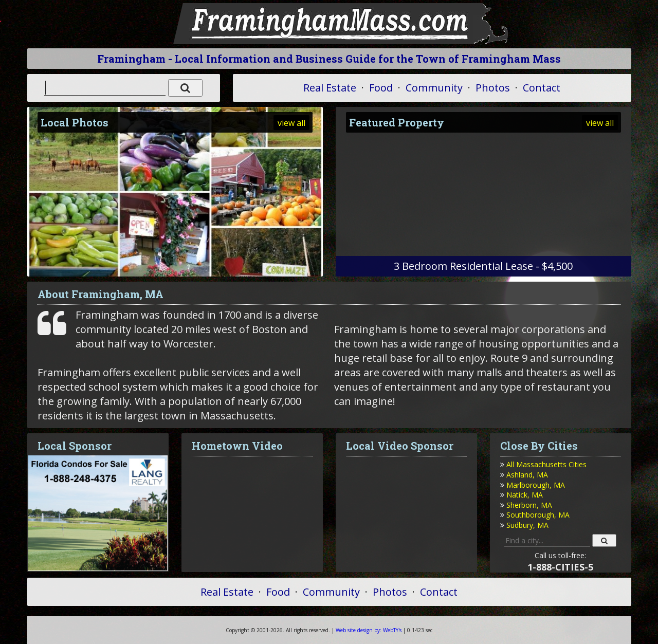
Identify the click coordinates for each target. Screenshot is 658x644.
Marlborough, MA (536, 485)
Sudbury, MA (527, 525)
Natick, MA (525, 495)
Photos (493, 88)
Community (434, 88)
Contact (542, 88)
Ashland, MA (527, 475)
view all (291, 123)
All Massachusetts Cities (546, 464)
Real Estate (330, 88)
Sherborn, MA (529, 505)
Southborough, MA (538, 515)
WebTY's (369, 630)
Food (381, 88)
